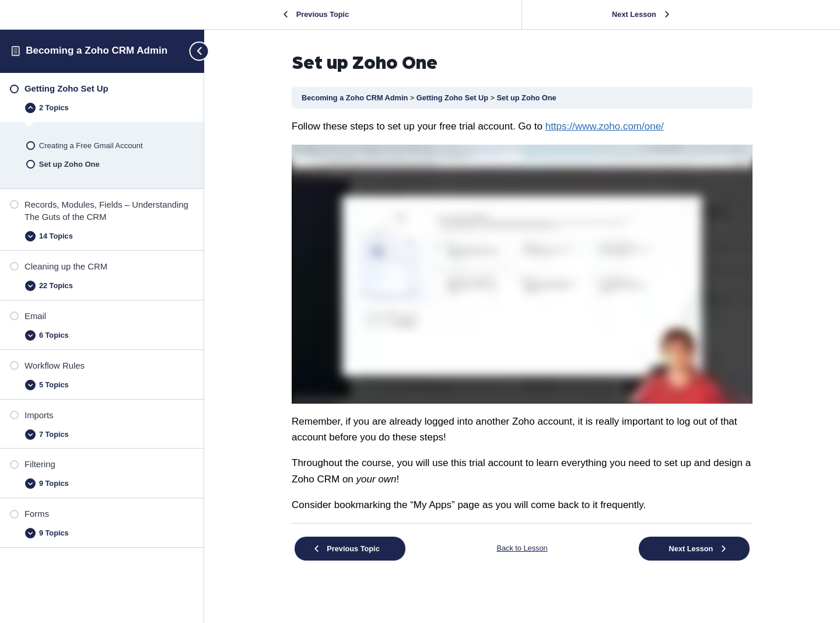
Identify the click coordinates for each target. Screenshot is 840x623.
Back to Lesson (522, 548)
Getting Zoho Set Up (454, 98)
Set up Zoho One (527, 98)
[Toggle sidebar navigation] (194, 51)
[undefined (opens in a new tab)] (605, 126)
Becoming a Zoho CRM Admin (97, 50)
